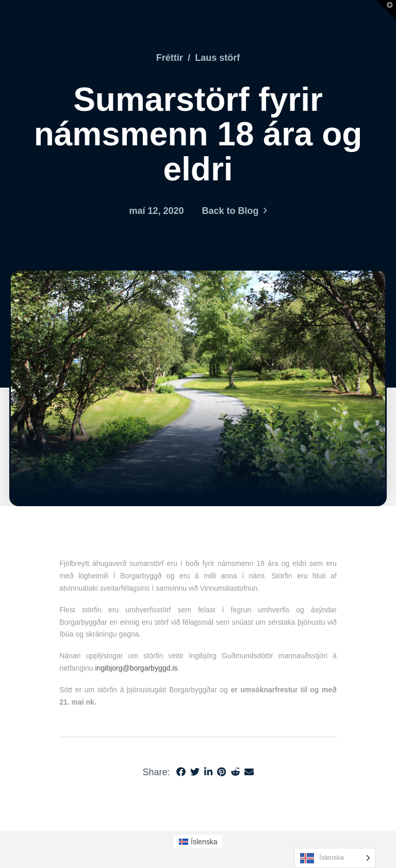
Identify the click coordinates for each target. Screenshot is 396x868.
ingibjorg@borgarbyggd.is (137, 668)
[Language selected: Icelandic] (335, 858)
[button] (386, 10)
